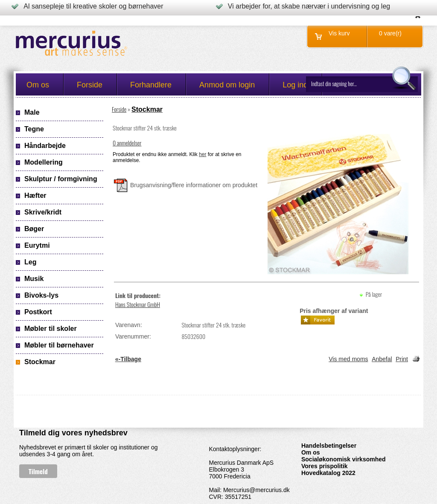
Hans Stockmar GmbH (138, 304)
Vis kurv (339, 33)
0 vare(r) (390, 33)
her (202, 154)
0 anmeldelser (127, 143)
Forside (119, 109)
